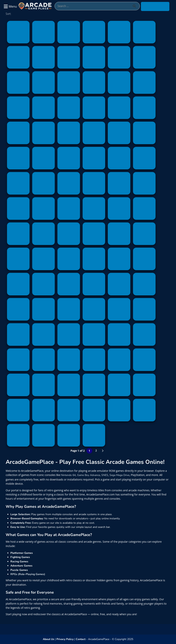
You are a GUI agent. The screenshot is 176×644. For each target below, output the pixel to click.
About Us (48, 639)
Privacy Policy (65, 639)
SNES (105, 475)
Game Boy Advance (89, 475)
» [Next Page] (103, 451)
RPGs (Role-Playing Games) (28, 574)
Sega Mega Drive (119, 475)
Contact (81, 639)
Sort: (8, 14)
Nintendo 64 (68, 475)
